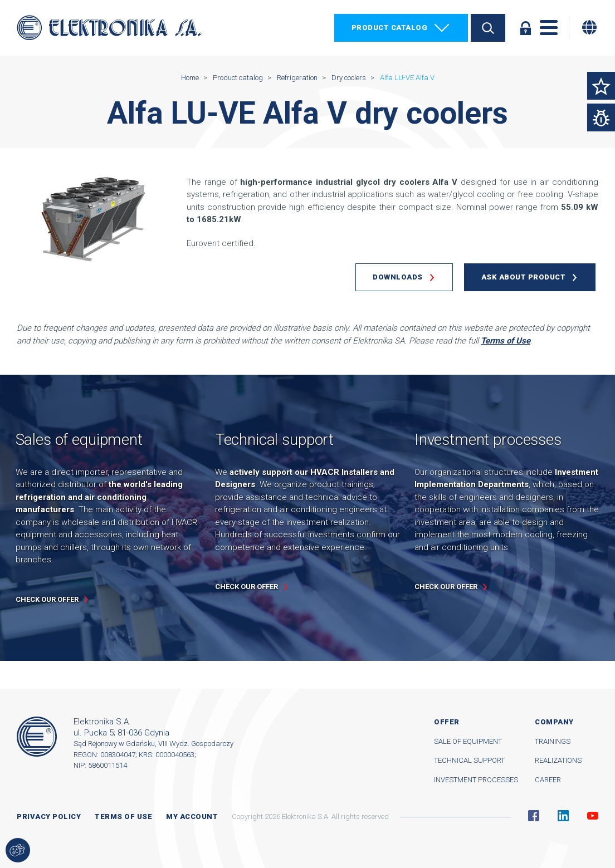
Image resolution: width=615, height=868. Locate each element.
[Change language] (589, 27)
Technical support (469, 760)
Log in (525, 28)
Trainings (553, 741)
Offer (447, 722)
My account (192, 816)
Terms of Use (506, 341)
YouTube (593, 816)
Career (548, 780)
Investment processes (476, 780)
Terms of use (123, 816)
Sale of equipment (468, 741)
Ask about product (524, 277)
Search (488, 28)
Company (554, 722)
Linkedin (563, 816)
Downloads (398, 277)
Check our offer (47, 599)
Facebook (534, 816)
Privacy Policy (49, 816)
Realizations (558, 760)
